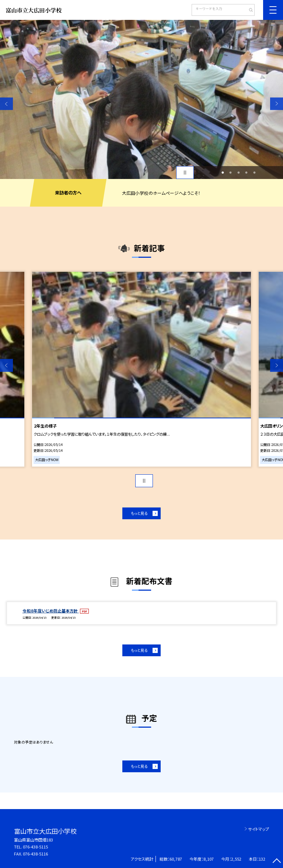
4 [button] (247, 173)
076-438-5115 (35, 847)
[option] (141, 99)
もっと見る (139, 513)
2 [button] (231, 173)
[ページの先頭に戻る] (277, 862)
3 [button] (238, 173)
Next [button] (277, 104)
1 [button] (223, 173)
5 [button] (254, 173)
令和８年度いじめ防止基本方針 (51, 611)
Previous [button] (6, 104)
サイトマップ (258, 829)
